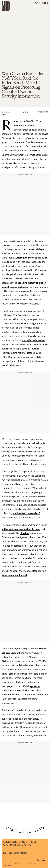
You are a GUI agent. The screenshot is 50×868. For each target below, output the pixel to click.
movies (43, 258)
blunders (25, 533)
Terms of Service (39, 864)
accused (18, 126)
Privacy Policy (7, 865)
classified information (34, 340)
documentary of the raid (14, 575)
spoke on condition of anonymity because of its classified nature (21, 691)
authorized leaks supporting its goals (21, 529)
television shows (26, 258)
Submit (42, 860)
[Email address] (25, 852)
